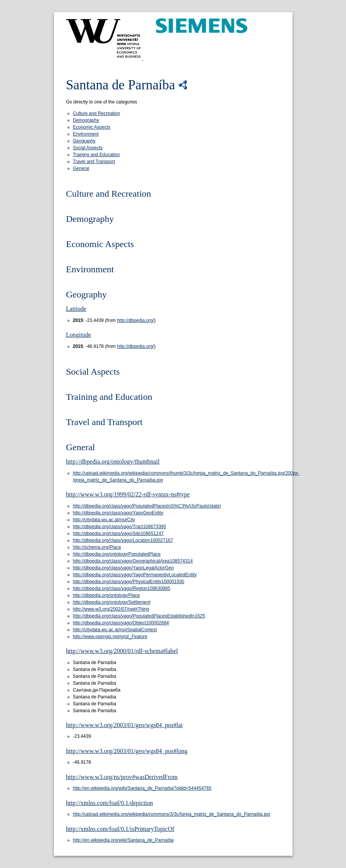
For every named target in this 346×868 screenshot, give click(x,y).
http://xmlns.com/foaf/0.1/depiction (110, 803)
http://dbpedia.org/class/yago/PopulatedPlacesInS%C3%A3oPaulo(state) (147, 506)
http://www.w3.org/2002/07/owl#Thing (111, 609)
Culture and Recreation (97, 113)
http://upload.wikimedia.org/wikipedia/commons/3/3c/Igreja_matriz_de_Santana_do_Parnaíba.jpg (172, 814)
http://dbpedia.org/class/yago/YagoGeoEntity (118, 513)
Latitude (76, 309)
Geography (84, 141)
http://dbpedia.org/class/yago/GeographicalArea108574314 (133, 561)
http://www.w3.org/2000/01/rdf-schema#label (122, 651)
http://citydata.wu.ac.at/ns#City (104, 520)
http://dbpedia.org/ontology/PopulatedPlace (117, 554)
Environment (86, 134)
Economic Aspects (92, 127)
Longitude (79, 335)
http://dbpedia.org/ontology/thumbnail (113, 461)
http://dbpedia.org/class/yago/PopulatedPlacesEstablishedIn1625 (139, 616)
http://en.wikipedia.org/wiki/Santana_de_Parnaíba (123, 840)
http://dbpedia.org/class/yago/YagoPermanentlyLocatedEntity (135, 575)
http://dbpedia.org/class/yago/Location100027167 (123, 540)
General (81, 168)
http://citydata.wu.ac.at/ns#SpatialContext (115, 630)
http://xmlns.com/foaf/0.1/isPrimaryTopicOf (120, 829)
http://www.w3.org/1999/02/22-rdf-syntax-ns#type (128, 494)
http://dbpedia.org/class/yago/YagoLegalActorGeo (123, 568)
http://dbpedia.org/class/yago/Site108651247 (119, 533)
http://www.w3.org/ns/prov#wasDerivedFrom (122, 777)
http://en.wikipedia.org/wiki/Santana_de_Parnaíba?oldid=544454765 (142, 788)
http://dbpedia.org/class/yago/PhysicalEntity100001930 (129, 582)
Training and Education (97, 155)
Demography (86, 120)
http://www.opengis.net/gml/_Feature (110, 637)
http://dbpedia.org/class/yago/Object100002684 (121, 623)
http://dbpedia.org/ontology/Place (106, 595)
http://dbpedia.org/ (136, 320)
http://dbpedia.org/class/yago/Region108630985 (122, 588)
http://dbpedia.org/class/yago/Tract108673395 (120, 527)
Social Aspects (88, 148)
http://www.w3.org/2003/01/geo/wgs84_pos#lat (124, 725)
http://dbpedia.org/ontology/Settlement (112, 602)
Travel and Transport (94, 162)
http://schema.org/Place (97, 547)
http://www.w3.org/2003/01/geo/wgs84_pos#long (127, 751)
